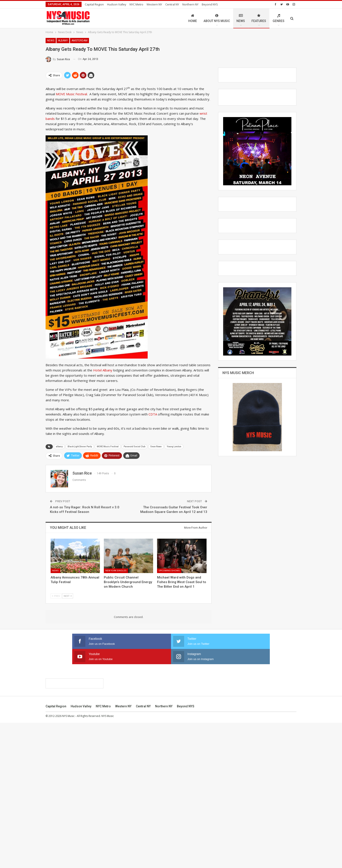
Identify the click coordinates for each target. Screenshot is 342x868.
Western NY (154, 4)
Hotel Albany (103, 370)
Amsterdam (80, 41)
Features (259, 18)
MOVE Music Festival (71, 94)
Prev (56, 596)
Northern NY (190, 4)
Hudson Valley (117, 4)
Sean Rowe (156, 447)
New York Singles (116, 571)
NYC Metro (136, 4)
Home (193, 18)
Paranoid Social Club (134, 447)
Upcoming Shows (169, 571)
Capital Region (94, 4)
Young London (174, 447)
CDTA (153, 414)
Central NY (172, 4)
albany (59, 447)
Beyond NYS (210, 4)
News (241, 18)
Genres (279, 18)
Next (68, 596)
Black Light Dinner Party (80, 447)
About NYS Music (217, 18)
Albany (63, 41)
